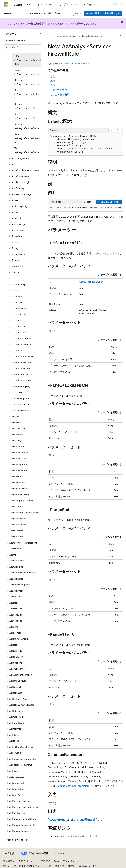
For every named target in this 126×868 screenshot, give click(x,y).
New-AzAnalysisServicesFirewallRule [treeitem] (27, 60)
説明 (53, 81)
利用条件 (60, 866)
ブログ (44, 861)
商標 (70, 866)
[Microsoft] (6, 4)
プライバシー (70, 861)
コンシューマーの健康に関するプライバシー (26, 866)
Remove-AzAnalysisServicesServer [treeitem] (27, 82)
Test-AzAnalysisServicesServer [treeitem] (27, 150)
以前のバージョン (28, 861)
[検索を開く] (106, 4)
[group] (86, 208)
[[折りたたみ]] (40, 34)
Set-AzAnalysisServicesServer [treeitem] (27, 116)
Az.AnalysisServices (67, 36)
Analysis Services (90, 36)
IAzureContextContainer (90, 282)
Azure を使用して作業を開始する (103, 13)
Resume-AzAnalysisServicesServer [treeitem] (27, 106)
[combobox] (22, 41)
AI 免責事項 (9, 861)
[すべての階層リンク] (51, 36)
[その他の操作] (121, 36)
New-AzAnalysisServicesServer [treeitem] (27, 72)
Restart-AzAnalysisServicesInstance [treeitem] (27, 94)
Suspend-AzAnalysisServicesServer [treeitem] (27, 126)
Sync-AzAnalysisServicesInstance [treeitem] (27, 138)
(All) (52, 331)
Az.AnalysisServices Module (75, 63)
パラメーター (59, 90)
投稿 (56, 861)
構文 (54, 77)
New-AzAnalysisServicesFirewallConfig (76, 836)
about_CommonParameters (74, 786)
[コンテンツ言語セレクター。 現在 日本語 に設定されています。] (9, 853)
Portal (78, 13)
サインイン (116, 4)
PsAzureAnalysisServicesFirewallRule (75, 819)
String (111, 419)
